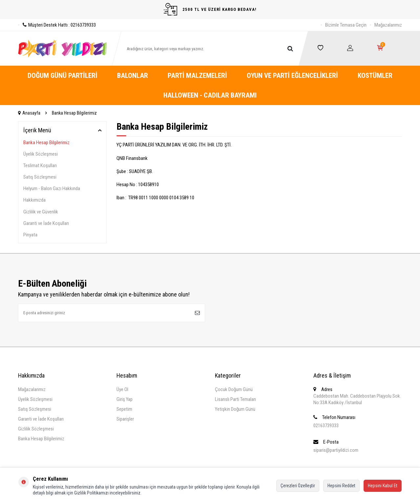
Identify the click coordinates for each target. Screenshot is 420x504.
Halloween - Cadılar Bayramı (210, 95)
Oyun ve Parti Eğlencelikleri (292, 76)
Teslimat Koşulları (40, 165)
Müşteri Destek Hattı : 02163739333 (57, 25)
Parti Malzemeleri (197, 76)
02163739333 (326, 426)
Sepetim (124, 409)
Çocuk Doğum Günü (234, 389)
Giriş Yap (125, 399)
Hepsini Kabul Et (383, 486)
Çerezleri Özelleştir (298, 486)
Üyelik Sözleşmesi (41, 154)
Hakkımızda (34, 200)
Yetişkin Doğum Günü (235, 409)
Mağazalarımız (388, 25)
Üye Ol (122, 389)
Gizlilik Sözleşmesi (36, 429)
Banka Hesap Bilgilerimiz (46, 142)
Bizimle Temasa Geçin (346, 25)
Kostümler (375, 76)
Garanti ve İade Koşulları (46, 223)
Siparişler (125, 419)
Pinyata (30, 235)
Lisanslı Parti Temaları (235, 399)
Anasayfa (29, 113)
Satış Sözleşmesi (40, 177)
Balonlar (133, 76)
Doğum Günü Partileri (63, 76)
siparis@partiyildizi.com (336, 450)
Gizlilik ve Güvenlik (41, 212)
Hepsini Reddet (341, 486)
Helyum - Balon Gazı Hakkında (52, 188)
